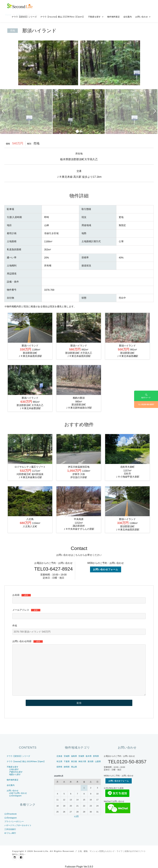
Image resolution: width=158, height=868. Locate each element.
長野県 (59, 767)
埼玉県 (59, 761)
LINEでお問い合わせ (18, 793)
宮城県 (67, 756)
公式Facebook (10, 814)
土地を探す (14, 769)
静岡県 (67, 767)
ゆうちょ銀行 (10, 833)
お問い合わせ (142, 17)
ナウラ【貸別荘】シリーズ (24, 17)
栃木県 (89, 756)
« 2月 (76, 816)
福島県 (74, 756)
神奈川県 (82, 761)
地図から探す (15, 774)
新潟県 (91, 761)
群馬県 (96, 756)
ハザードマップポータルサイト (18, 825)
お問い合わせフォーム (106, 569)
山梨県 (98, 761)
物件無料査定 (113, 17)
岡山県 (74, 767)
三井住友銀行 (10, 829)
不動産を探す (94, 17)
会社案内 (128, 17)
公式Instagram (15, 796)
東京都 (74, 761)
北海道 (59, 756)
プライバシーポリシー (14, 821)
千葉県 (67, 761)
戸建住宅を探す (16, 772)
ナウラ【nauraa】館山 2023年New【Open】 (62, 17)
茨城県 (81, 756)
